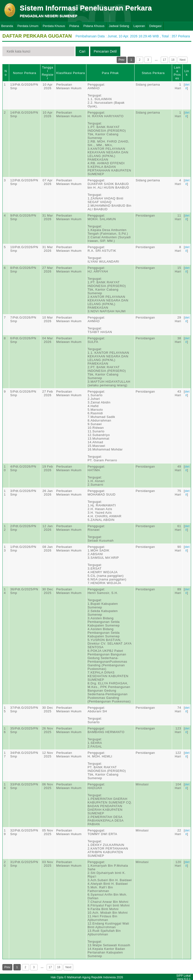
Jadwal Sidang (119, 26)
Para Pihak (110, 73)
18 (173, 60)
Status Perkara (153, 73)
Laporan (139, 26)
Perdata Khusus (54, 26)
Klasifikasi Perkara (71, 73)
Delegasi (155, 26)
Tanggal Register (48, 73)
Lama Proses (177, 73)
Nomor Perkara (25, 73)
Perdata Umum (28, 26)
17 (164, 60)
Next (183, 60)
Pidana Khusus (94, 26)
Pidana (74, 26)
